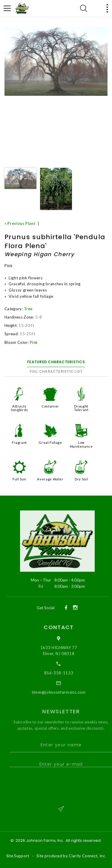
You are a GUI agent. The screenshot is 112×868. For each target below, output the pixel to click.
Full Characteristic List (56, 371)
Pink (34, 342)
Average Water (50, 479)
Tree (28, 309)
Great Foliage (50, 442)
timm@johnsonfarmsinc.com (62, 692)
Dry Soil (81, 479)
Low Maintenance (81, 444)
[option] (56, 62)
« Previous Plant (20, 223)
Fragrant (19, 442)
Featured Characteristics (56, 362)
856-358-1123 (62, 673)
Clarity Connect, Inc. (87, 856)
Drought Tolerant (81, 408)
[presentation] (60, 784)
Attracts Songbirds (19, 408)
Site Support (18, 856)
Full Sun (19, 479)
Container (50, 406)
